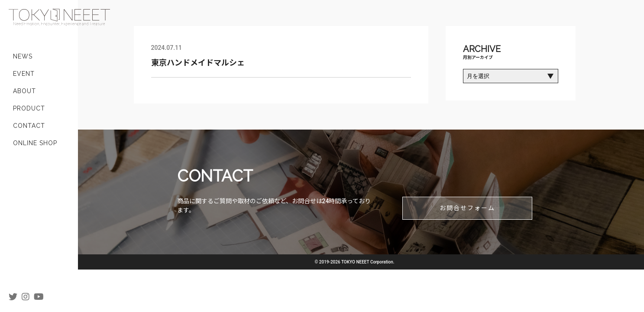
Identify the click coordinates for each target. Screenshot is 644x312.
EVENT (24, 74)
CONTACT (29, 126)
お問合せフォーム (467, 208)
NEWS (23, 56)
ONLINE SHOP (35, 143)
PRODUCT (29, 108)
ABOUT (24, 91)
